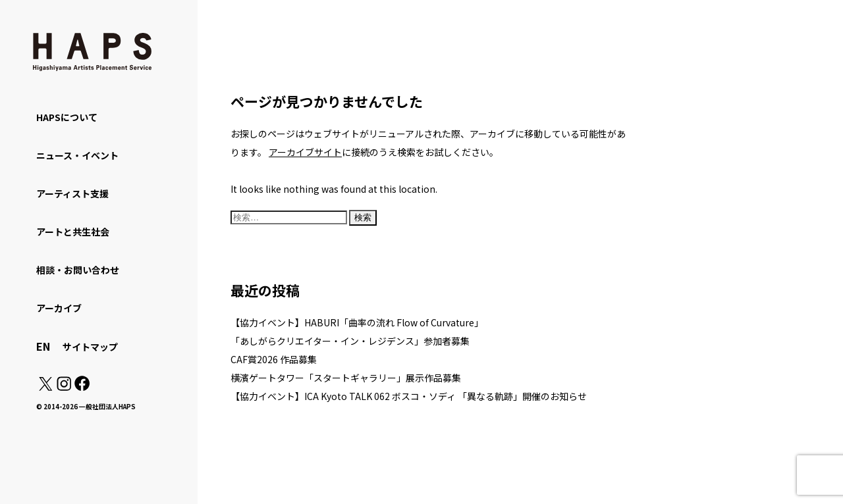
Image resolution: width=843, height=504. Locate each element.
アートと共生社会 (73, 232)
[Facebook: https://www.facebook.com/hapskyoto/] (81, 387)
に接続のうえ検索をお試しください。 (384, 152)
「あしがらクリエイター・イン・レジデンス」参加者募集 (350, 341)
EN (43, 346)
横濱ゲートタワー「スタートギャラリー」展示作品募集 (346, 378)
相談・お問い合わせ (78, 270)
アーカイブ (59, 308)
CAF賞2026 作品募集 (274, 359)
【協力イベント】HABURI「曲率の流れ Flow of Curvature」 (357, 322)
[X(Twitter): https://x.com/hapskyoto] (45, 387)
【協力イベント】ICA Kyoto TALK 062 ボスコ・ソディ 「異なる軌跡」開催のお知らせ (409, 396)
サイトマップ (90, 347)
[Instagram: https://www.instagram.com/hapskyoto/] (64, 387)
